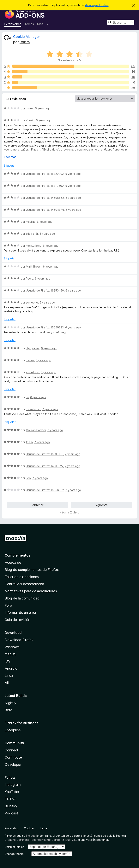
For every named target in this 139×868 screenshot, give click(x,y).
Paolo (30, 278)
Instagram (13, 785)
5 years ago (43, 108)
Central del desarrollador (24, 584)
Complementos (18, 555)
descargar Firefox (97, 5)
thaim (29, 442)
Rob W (25, 42)
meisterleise (34, 246)
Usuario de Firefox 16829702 (45, 174)
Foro (8, 605)
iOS (7, 661)
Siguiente (101, 505)
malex (30, 108)
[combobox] (121, 22)
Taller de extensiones (22, 577)
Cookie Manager (27, 37)
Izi (27, 397)
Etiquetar (10, 166)
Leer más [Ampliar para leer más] (10, 157)
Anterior (38, 505)
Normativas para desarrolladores (31, 591)
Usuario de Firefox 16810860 (45, 186)
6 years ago (45, 222)
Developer (13, 764)
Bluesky (11, 806)
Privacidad (11, 828)
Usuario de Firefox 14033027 (45, 466)
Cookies (29, 828)
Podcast (11, 813)
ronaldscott (33, 409)
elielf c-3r (32, 234)
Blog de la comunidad (22, 598)
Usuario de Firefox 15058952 (45, 490)
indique (31, 836)
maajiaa (31, 222)
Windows (12, 647)
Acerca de (13, 562)
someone (32, 302)
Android (11, 668)
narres (30, 360)
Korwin (30, 120)
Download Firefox (19, 640)
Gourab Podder (36, 430)
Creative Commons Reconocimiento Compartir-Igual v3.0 (41, 840)
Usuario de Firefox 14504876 (45, 210)
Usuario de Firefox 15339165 (45, 454)
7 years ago (50, 409)
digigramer (33, 348)
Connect (12, 750)
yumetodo (33, 372)
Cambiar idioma (14, 847)
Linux (9, 676)
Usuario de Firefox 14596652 (45, 198)
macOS (10, 654)
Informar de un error (21, 613)
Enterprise (13, 730)
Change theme (14, 854)
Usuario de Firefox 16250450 (45, 290)
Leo (28, 478)
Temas (29, 24)
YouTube (12, 792)
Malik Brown (34, 266)
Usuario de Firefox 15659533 (45, 327)
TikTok (10, 799)
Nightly (10, 703)
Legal (44, 828)
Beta (8, 710)
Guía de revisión (17, 620)
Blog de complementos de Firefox (32, 570)
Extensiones (13, 24)
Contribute (13, 757)
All (7, 683)
